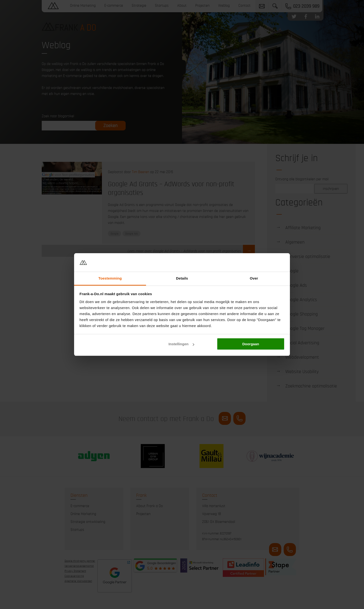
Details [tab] (182, 278)
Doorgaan (251, 344)
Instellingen (181, 344)
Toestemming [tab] (110, 278)
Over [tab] (254, 278)
